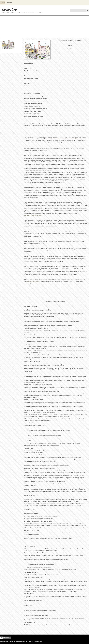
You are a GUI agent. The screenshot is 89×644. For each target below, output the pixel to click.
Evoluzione (9, 9)
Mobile (40, 641)
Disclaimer (36, 641)
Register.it (30, 641)
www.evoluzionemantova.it (52, 139)
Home (3, 3)
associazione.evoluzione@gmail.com (72, 139)
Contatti (10, 3)
